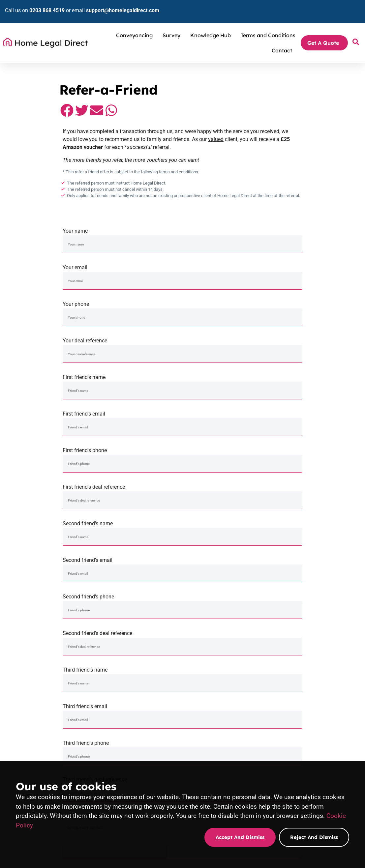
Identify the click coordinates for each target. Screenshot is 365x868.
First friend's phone (208, 263)
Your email (109, 227)
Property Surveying (232, 684)
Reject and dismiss (314, 837)
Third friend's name (29, 336)
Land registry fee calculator (318, 700)
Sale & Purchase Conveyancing (163, 684)
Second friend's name (32, 300)
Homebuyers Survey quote (239, 747)
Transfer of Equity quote (316, 758)
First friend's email (118, 263)
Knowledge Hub (212, 25)
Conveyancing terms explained (321, 684)
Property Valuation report (238, 708)
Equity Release (149, 700)
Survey (173, 25)
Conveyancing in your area (159, 716)
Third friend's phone (209, 336)
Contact (282, 41)
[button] (11, 114)
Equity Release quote (313, 750)
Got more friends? (27, 373)
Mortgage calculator (312, 716)
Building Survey (228, 700)
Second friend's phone (212, 300)
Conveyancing (136, 25)
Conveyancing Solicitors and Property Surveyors (54, 63)
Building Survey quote (234, 755)
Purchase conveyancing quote (162, 757)
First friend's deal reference (306, 263)
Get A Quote (325, 33)
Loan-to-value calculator (315, 708)
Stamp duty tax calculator (316, 692)
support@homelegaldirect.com (118, 5)
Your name (19, 227)
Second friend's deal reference (310, 300)
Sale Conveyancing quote (158, 749)
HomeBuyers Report (233, 692)
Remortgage (146, 692)
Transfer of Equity (151, 708)
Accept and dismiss (240, 837)
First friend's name (28, 263)
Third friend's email (119, 336)
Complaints (304, 724)
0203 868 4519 (42, 5)
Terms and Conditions (268, 25)
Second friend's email (121, 300)
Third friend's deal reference (307, 336)
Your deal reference (298, 227)
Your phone (199, 227)
